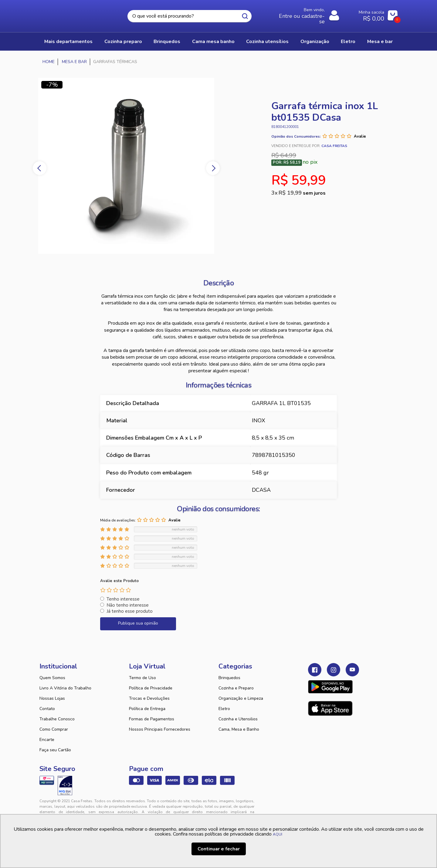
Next (213, 168)
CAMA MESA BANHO (213, 42)
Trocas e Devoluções (149, 698)
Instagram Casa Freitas (334, 670)
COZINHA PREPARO (123, 42)
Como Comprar (54, 729)
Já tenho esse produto (130, 611)
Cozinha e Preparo (236, 688)
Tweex (316, 806)
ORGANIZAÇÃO (315, 42)
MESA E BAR (380, 42)
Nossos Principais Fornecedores (160, 729)
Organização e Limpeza (241, 698)
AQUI (278, 834)
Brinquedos (229, 678)
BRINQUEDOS (167, 42)
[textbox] (189, 16)
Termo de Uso (142, 678)
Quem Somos (52, 678)
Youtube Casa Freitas (352, 670)
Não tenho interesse (128, 605)
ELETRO (348, 42)
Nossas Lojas (52, 698)
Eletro (224, 709)
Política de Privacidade (151, 688)
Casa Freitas (73, 14)
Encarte (47, 740)
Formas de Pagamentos (152, 719)
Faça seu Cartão (55, 750)
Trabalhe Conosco (57, 719)
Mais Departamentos (68, 42)
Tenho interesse (123, 599)
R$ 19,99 (302, 193)
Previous (40, 168)
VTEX (342, 806)
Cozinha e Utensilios (238, 719)
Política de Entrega (147, 709)
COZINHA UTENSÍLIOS (267, 42)
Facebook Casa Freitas (315, 670)
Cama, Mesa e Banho (239, 729)
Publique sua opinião (138, 623)
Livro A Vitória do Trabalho (65, 688)
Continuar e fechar (219, 849)
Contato (47, 709)
